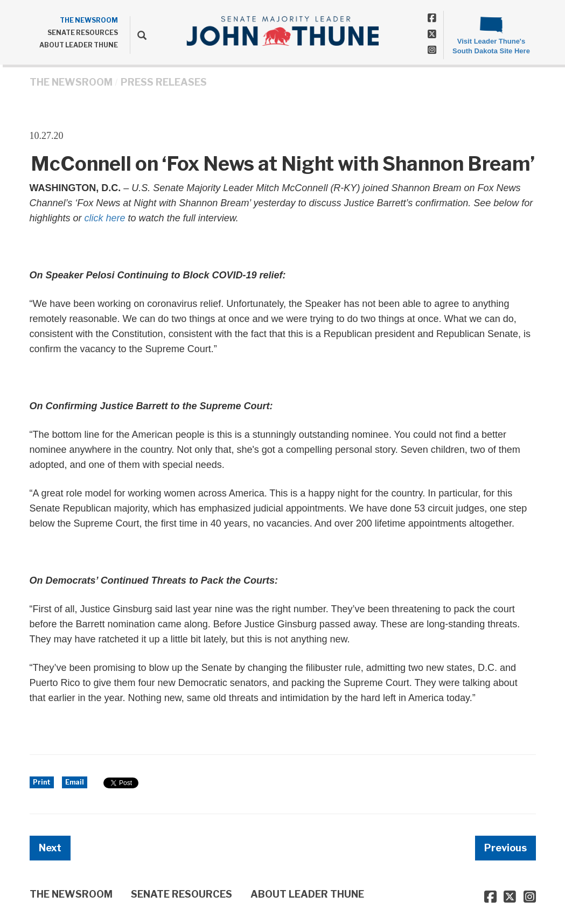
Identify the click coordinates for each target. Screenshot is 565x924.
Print (42, 782)
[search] (138, 35)
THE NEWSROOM (89, 20)
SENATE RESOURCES (83, 33)
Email (75, 782)
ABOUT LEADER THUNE (79, 45)
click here (105, 218)
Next (50, 848)
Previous (505, 848)
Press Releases (164, 82)
